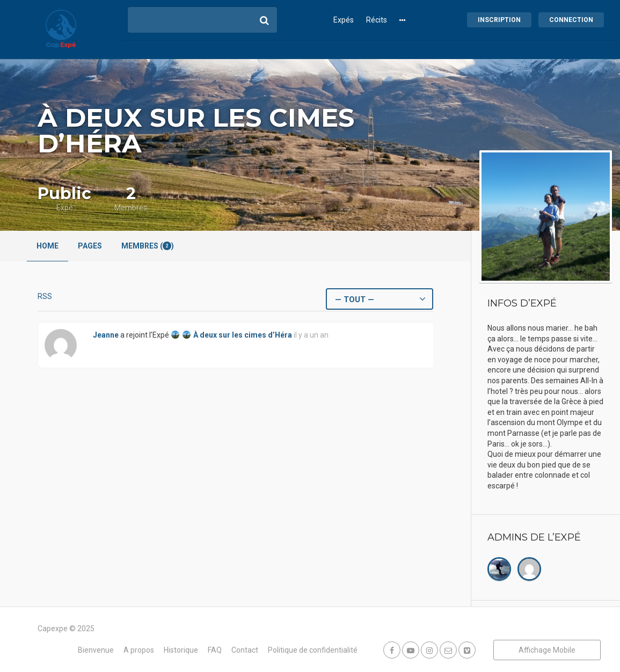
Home (48, 246)
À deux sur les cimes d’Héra (243, 335)
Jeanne (106, 335)
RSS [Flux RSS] (45, 296)
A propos (139, 650)
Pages (90, 246)
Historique (181, 650)
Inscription (499, 20)
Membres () (148, 246)
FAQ (215, 650)
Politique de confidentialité (313, 650)
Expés (344, 20)
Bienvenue (96, 650)
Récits (377, 20)
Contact (245, 650)
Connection (571, 20)
